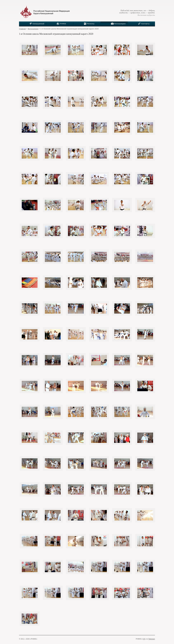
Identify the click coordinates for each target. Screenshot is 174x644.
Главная (22, 29)
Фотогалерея (33, 29)
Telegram (152, 639)
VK (144, 639)
